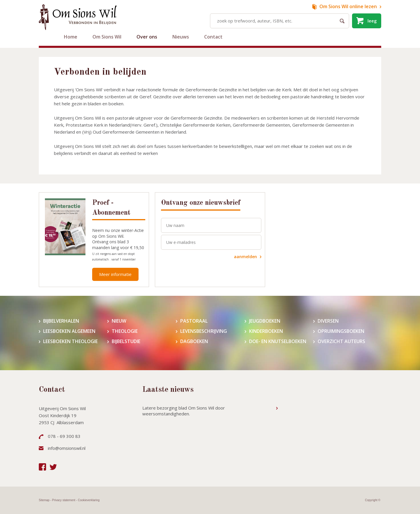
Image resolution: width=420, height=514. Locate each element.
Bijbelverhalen (61, 321)
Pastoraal (194, 321)
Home (71, 37)
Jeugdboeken (265, 321)
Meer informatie (115, 274)
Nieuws (181, 37)
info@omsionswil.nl (67, 448)
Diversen (328, 321)
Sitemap (44, 500)
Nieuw (119, 321)
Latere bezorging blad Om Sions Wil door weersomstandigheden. (184, 411)
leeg (372, 21)
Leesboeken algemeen (69, 331)
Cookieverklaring (89, 500)
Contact (213, 37)
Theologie (125, 331)
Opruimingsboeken (341, 331)
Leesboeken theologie (70, 341)
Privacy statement (64, 500)
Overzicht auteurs (341, 341)
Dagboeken (194, 341)
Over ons (147, 37)
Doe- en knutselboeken (278, 341)
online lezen (348, 6)
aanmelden (245, 257)
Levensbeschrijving (204, 331)
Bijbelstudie (126, 341)
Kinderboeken (266, 331)
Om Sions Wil (107, 37)
